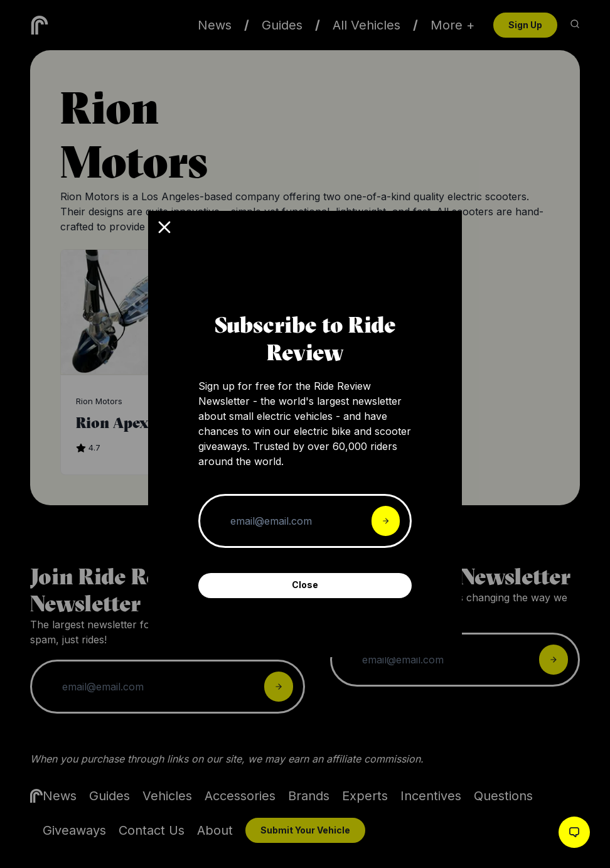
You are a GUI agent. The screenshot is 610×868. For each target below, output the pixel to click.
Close (305, 585)
